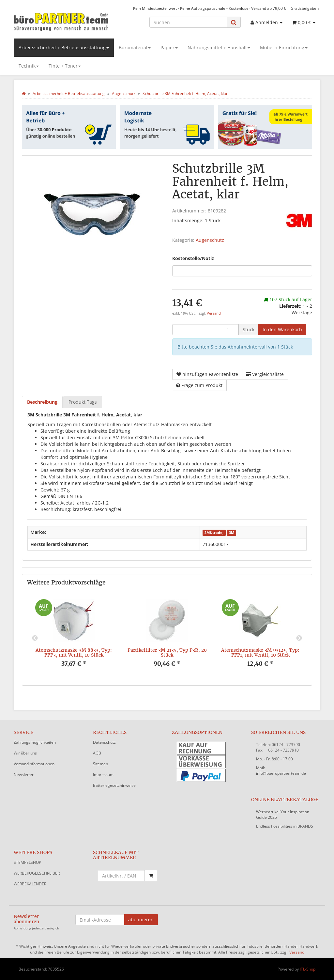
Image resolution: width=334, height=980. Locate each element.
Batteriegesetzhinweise (114, 785)
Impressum (103, 775)
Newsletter (24, 775)
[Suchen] (188, 22)
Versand (214, 313)
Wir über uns (25, 753)
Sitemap (100, 764)
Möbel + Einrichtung (284, 47)
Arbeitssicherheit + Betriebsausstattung (64, 47)
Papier (169, 47)
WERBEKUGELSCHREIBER (37, 873)
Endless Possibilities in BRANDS (285, 826)
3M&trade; (214, 533)
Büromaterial (135, 47)
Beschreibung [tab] (42, 402)
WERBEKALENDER (30, 884)
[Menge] (205, 330)
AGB (97, 753)
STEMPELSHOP (27, 862)
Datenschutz (104, 742)
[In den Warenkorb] (282, 330)
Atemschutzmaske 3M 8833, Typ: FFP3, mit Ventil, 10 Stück (74, 653)
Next (299, 638)
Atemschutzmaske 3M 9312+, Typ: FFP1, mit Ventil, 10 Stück (260, 653)
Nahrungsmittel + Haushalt (219, 47)
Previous (35, 638)
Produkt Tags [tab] (83, 402)
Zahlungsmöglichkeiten (35, 742)
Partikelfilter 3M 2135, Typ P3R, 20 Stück (167, 653)
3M (232, 533)
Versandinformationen (34, 764)
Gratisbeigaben (305, 8)
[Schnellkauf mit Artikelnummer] (121, 876)
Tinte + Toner (65, 66)
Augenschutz (210, 240)
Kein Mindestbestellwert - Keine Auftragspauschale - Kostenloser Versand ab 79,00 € (210, 8)
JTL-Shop (308, 969)
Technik (29, 66)
